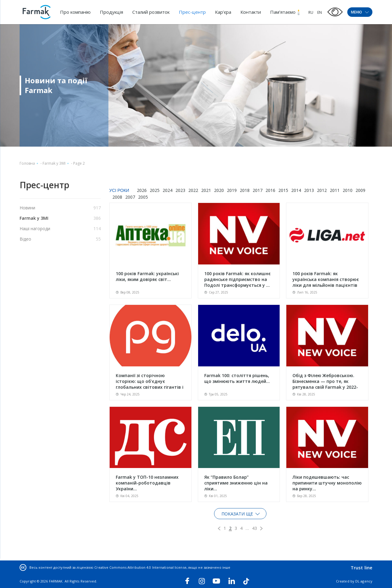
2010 (348, 190)
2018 (245, 190)
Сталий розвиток (151, 12)
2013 (309, 190)
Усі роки (119, 190)
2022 (193, 190)
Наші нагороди (35, 228)
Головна (27, 163)
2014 (296, 190)
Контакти (251, 12)
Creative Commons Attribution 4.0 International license (140, 567)
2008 (117, 197)
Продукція (111, 12)
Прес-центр (192, 12)
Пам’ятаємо (283, 12)
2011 (335, 190)
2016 (270, 190)
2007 (130, 197)
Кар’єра (223, 12)
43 (254, 528)
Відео (25, 239)
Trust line (362, 567)
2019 (232, 190)
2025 (155, 190)
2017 (258, 190)
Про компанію (75, 12)
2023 (180, 190)
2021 (206, 190)
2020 (219, 190)
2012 (322, 190)
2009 (360, 190)
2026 (142, 190)
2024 (168, 190)
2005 (143, 197)
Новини (27, 208)
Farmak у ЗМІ (54, 163)
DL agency (364, 581)
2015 (283, 190)
